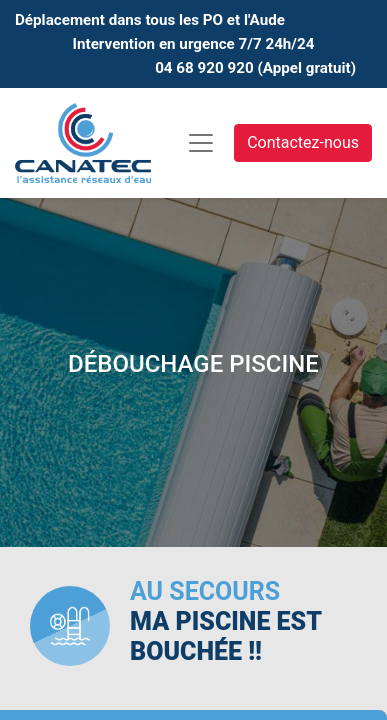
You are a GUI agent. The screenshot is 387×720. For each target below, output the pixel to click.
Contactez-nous (303, 142)
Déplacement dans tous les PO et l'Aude (150, 20)
